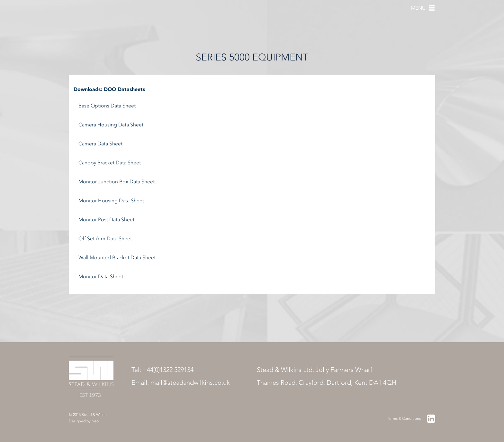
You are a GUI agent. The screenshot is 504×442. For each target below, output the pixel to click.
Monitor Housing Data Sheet (111, 201)
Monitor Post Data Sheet (106, 220)
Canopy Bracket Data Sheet (110, 163)
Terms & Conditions (404, 419)
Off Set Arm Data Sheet (105, 239)
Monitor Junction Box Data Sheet (117, 182)
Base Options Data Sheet (107, 106)
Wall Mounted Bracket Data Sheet (117, 258)
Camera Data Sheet (100, 144)
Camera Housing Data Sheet (111, 125)
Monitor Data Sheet (101, 276)
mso (95, 421)
